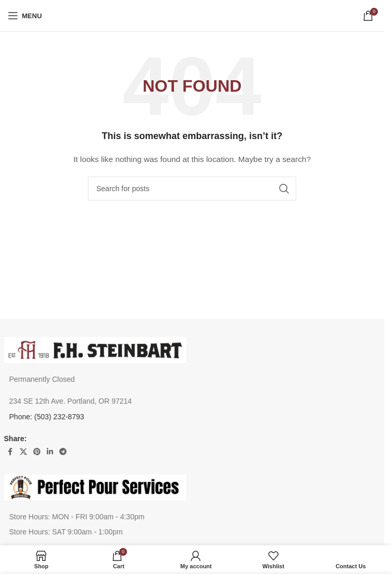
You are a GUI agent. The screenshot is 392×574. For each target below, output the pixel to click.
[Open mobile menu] (25, 16)
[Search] (192, 189)
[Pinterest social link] (37, 452)
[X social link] (23, 452)
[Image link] (95, 350)
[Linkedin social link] (50, 452)
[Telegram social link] (63, 452)
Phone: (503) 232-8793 (47, 417)
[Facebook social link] (10, 452)
